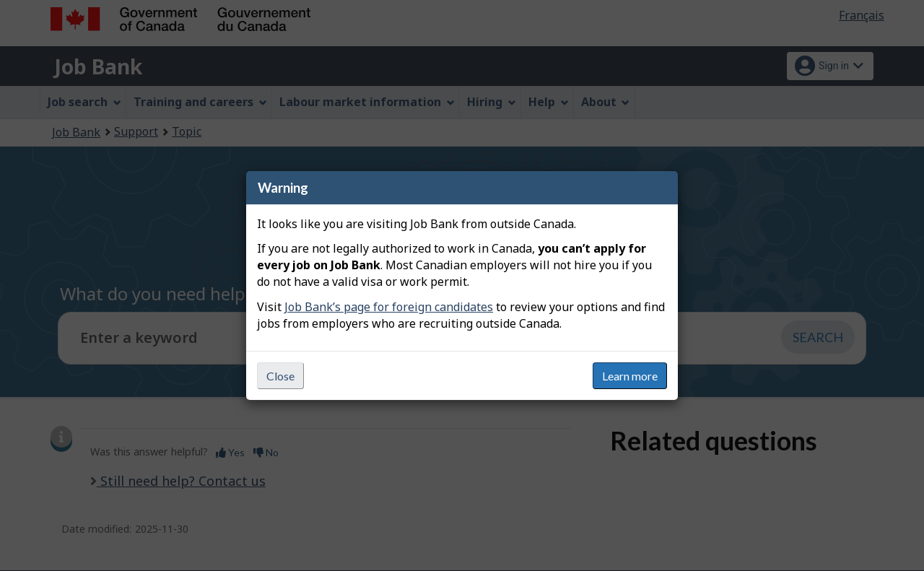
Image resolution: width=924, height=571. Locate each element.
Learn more (630, 376)
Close (280, 376)
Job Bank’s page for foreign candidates (389, 307)
